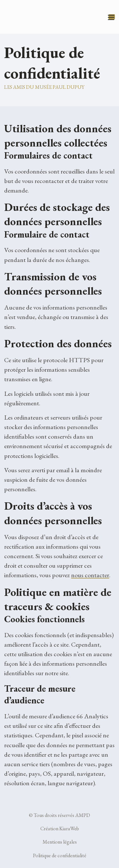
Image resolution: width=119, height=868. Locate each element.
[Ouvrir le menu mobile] (112, 17)
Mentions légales (60, 842)
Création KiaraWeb (60, 829)
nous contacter (90, 575)
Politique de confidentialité (60, 855)
